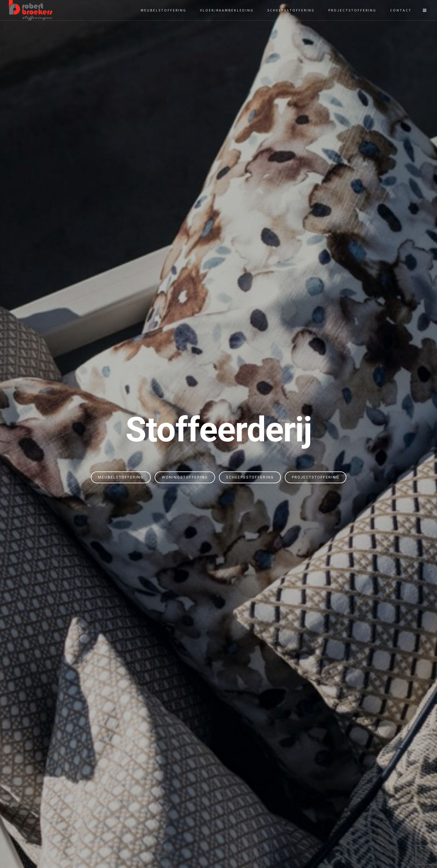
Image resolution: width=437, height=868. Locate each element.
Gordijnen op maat (92, 786)
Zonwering (176, 759)
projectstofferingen (289, 284)
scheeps (255, 284)
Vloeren (176, 750)
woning (237, 284)
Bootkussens (176, 786)
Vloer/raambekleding (227, 10)
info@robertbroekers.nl (345, 791)
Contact (401, 10)
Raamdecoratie (177, 768)
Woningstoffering (185, 149)
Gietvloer (177, 777)
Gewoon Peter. (265, 852)
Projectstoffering (352, 10)
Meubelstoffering (164, 10)
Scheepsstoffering (291, 10)
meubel (220, 284)
